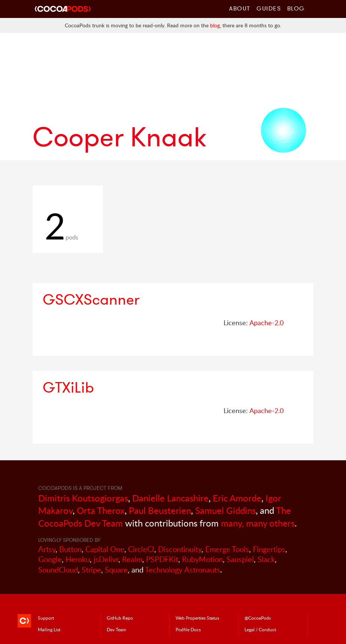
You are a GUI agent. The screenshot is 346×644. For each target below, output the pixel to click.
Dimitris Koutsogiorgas (83, 498)
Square (116, 570)
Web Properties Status (197, 618)
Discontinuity (180, 549)
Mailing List (49, 629)
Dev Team (116, 629)
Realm (132, 559)
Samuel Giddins (225, 510)
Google (50, 559)
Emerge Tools (227, 549)
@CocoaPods (258, 618)
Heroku (78, 559)
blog (215, 25)
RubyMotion (202, 559)
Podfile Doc (188, 629)
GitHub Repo (120, 618)
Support (46, 618)
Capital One (105, 549)
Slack (266, 559)
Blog (296, 8)
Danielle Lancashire (170, 498)
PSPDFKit (162, 559)
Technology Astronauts (183, 570)
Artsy (47, 549)
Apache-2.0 (266, 323)
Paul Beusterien (160, 510)
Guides (269, 8)
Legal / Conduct (260, 629)
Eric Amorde (237, 498)
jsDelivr (106, 559)
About (240, 8)
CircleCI (141, 549)
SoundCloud (58, 570)
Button (70, 549)
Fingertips (269, 549)
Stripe (91, 570)
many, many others (258, 523)
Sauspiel (240, 559)
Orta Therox (101, 510)
